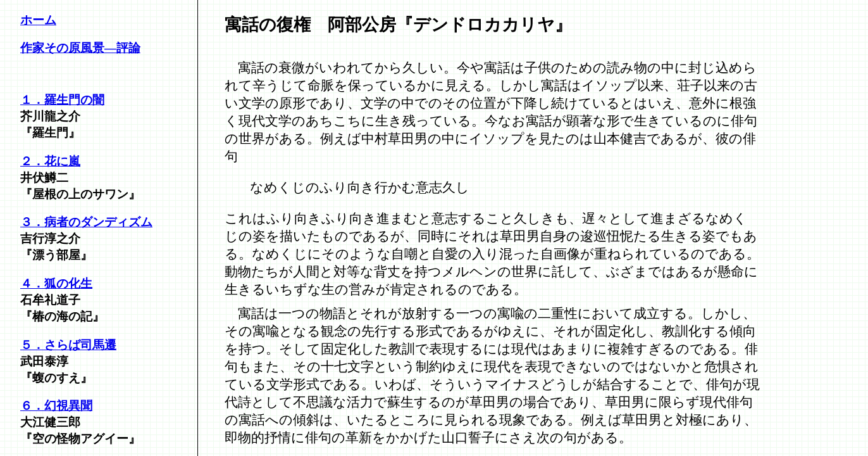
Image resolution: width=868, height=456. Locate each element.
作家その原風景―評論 (80, 48)
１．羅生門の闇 (62, 100)
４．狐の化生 (56, 283)
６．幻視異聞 (56, 406)
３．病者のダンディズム (86, 222)
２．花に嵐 (50, 161)
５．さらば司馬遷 (68, 345)
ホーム (38, 20)
